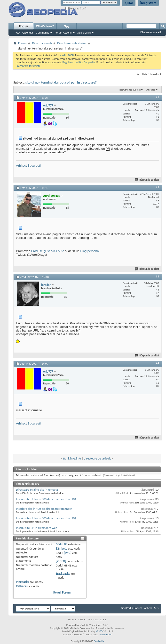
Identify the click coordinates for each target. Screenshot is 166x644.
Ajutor (129, 3)
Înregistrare (148, 3)
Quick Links (84, 33)
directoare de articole (98, 458)
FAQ (17, 33)
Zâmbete (61, 548)
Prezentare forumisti (28, 66)
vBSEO (99, 631)
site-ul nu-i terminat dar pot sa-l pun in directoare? (61, 82)
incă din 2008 (66, 55)
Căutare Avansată (151, 32)
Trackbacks (63, 574)
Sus (156, 608)
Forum (23, 26)
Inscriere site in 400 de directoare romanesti (44, 509)
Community (43, 33)
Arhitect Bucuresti (28, 166)
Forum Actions (63, 33)
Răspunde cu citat (147, 180)
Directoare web (42, 43)
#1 (158, 97)
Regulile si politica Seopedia (79, 62)
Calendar (28, 33)
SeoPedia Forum (132, 608)
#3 (158, 276)
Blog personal (90, 251)
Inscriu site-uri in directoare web (37, 528)
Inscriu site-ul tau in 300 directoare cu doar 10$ (46, 499)
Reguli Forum (62, 592)
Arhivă (148, 608)
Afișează (151, 90)
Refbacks (22, 586)
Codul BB (62, 544)
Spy (67, 26)
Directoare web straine (72, 43)
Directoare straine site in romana (37, 490)
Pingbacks (22, 582)
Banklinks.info (72, 458)
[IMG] (68, 553)
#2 (158, 187)
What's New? (45, 26)
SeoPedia (99, 641)
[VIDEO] (61, 561)
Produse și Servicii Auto (48, 251)
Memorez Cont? (76, 9)
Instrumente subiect (130, 90)
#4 (158, 363)
